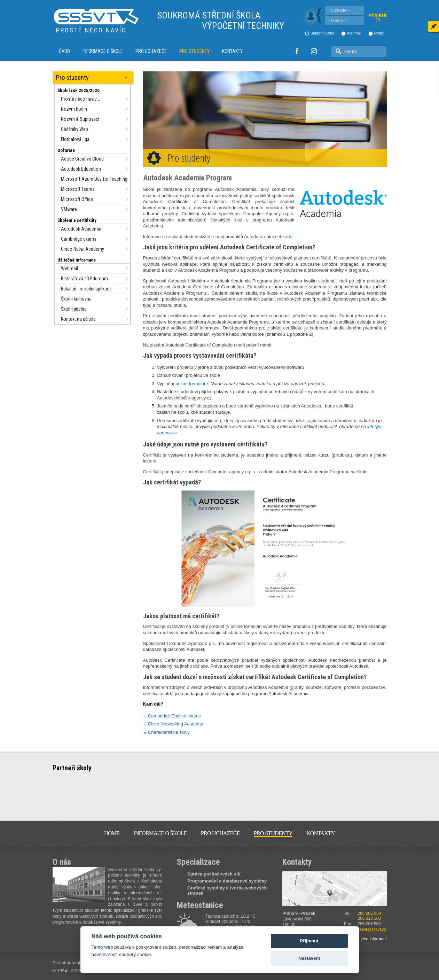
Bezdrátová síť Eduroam (84, 279)
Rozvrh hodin (74, 109)
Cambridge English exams (174, 716)
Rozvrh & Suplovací (80, 119)
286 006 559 (369, 913)
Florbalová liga (75, 139)
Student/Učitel (322, 33)
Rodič (379, 33)
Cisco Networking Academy (175, 724)
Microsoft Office (77, 199)
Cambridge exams (79, 239)
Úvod (64, 51)
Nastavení (309, 958)
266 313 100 (369, 918)
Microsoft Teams (78, 189)
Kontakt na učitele (78, 319)
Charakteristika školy (169, 732)
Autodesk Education (81, 169)
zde (289, 237)
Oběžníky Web (75, 129)
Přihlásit (378, 15)
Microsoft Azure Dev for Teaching (94, 179)
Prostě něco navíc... (80, 99)
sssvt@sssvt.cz (372, 930)
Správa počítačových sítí (214, 874)
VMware (69, 209)
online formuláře (192, 384)
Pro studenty (194, 51)
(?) (378, 20)
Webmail (354, 33)
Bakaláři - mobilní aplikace (86, 289)
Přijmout (309, 941)
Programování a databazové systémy (227, 881)
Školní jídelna (74, 309)
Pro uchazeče (151, 51)
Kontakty (232, 51)
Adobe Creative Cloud (82, 159)
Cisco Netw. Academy (83, 249)
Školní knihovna (76, 299)
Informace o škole (103, 51)
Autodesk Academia (81, 229)
